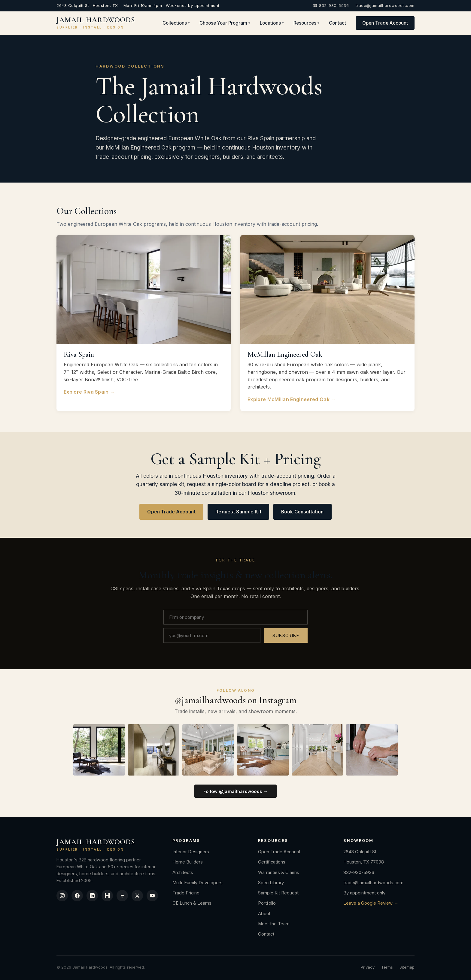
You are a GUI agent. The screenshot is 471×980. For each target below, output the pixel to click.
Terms (387, 967)
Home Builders (188, 862)
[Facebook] (77, 896)
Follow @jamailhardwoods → (236, 791)
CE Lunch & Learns (192, 903)
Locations (272, 23)
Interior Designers (191, 852)
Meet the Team (274, 924)
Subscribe (286, 635)
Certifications (272, 862)
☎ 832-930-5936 (331, 5)
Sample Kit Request (278, 893)
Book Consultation (302, 512)
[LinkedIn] (92, 896)
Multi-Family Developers (198, 883)
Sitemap (407, 967)
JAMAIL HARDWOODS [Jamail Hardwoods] (96, 23)
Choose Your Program (225, 23)
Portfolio (267, 903)
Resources (306, 23)
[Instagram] (62, 896)
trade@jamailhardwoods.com (385, 5)
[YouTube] (152, 896)
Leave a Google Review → (371, 903)
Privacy (368, 967)
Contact (337, 23)
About (264, 914)
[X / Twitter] (137, 896)
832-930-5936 (359, 873)
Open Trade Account (385, 23)
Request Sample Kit (238, 512)
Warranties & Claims (279, 873)
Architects (183, 873)
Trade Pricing (186, 893)
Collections (176, 23)
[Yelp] (122, 896)
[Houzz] (107, 896)
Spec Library (271, 883)
